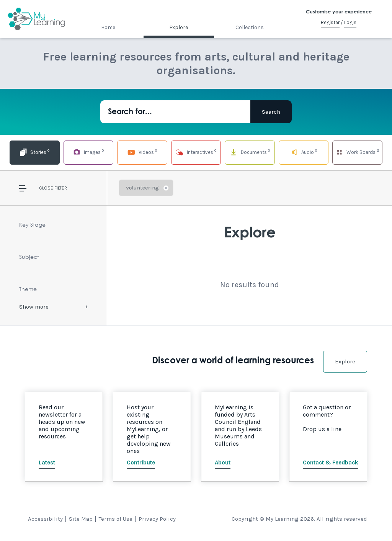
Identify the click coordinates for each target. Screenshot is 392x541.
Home (108, 27)
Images (88, 152)
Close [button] (46, 188)
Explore (179, 27)
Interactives (196, 152)
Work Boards (358, 152)
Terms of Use (116, 519)
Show (34, 307)
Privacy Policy (157, 519)
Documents (250, 152)
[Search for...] (175, 112)
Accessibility (45, 519)
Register (330, 22)
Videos (142, 152)
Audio (304, 152)
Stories (34, 152)
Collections (250, 27)
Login (350, 22)
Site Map (81, 519)
